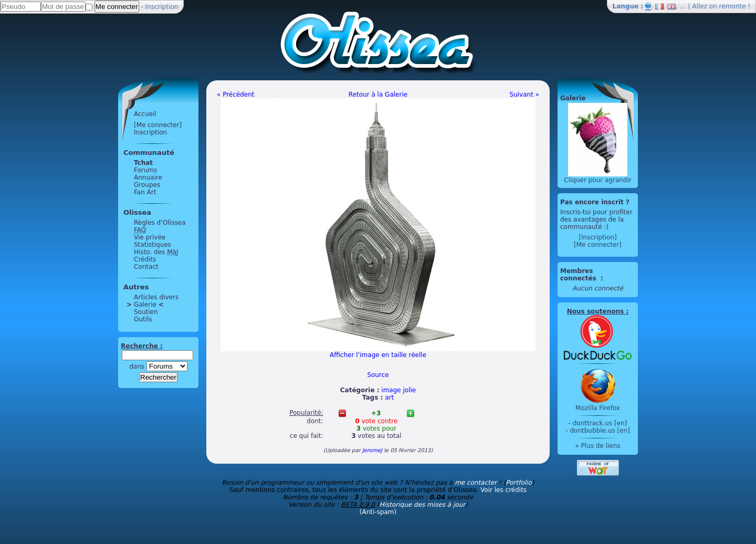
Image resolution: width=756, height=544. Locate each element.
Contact (146, 267)
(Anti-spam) (378, 512)
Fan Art (145, 192)
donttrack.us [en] (600, 423)
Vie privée (150, 237)
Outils (143, 319)
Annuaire (148, 177)
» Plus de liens (597, 446)
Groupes (147, 185)
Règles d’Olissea (160, 223)
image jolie (398, 390)
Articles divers (156, 297)
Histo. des (156, 252)
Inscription (162, 7)
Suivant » (524, 95)
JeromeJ (372, 450)
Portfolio (518, 483)
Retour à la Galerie (378, 95)
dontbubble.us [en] (600, 431)
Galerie (145, 305)
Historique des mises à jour (423, 505)
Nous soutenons (595, 311)
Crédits (145, 259)
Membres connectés (579, 275)
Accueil (145, 114)
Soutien (146, 312)
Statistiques (153, 245)
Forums (145, 170)
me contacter (476, 483)
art (389, 397)
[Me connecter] (158, 125)
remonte (733, 6)
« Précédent (236, 95)
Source (378, 375)
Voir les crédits (503, 490)
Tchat (143, 163)
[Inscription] (597, 237)
